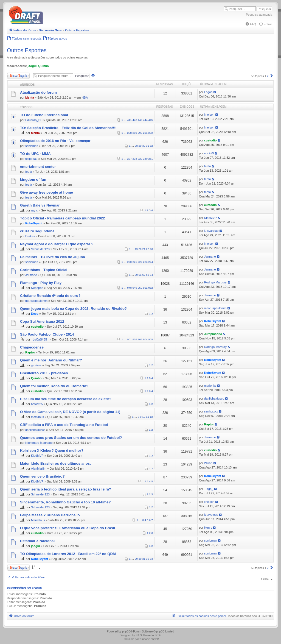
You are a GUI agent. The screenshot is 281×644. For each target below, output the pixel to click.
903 (140, 339)
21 (144, 249)
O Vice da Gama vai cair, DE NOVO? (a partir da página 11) (70, 412)
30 (144, 146)
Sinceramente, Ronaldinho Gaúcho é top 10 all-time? (65, 502)
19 (136, 249)
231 (151, 159)
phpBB (126, 632)
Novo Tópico (18, 76)
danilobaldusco (214, 398)
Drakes (30, 236)
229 (140, 159)
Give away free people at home (47, 192)
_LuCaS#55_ (40, 339)
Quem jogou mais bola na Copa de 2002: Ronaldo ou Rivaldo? (73, 309)
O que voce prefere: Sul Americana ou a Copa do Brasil (68, 528)
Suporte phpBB (150, 639)
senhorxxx (211, 411)
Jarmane (210, 257)
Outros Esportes (27, 50)
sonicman (32, 146)
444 (145, 120)
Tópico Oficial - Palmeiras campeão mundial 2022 (62, 218)
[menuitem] (251, 24)
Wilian (208, 463)
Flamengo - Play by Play (41, 283)
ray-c (34, 210)
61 (140, 275)
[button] (272, 76)
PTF (158, 635)
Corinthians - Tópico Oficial (44, 270)
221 (135, 262)
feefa (29, 172)
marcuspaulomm (36, 301)
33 (151, 559)
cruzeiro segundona (37, 231)
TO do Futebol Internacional (44, 115)
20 (140, 249)
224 (151, 262)
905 (151, 339)
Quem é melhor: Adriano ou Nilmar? (51, 360)
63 (147, 275)
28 (136, 146)
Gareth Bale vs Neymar (40, 205)
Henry (208, 528)
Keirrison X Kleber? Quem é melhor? (52, 451)
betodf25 (37, 404)
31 (147, 146)
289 (135, 133)
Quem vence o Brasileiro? (42, 476)
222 (140, 262)
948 (130, 288)
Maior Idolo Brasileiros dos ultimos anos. (55, 463)
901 (130, 339)
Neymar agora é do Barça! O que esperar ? (57, 244)
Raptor (30, 352)
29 (140, 146)
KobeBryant (34, 223)
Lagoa (208, 92)
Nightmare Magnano (39, 443)
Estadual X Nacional (37, 541)
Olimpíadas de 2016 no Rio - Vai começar (55, 141)
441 (130, 120)
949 (135, 288)
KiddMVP (210, 218)
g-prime (36, 365)
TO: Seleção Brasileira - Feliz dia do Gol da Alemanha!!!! (68, 128)
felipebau (31, 159)
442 (135, 120)
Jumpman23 (213, 334)
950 (140, 288)
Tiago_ (209, 489)
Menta (30, 97)
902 (135, 339)
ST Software (143, 635)
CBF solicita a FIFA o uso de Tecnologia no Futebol (64, 425)
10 (144, 417)
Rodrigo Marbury (215, 282)
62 (144, 275)
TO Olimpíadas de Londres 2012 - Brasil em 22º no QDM (68, 554)
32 (151, 146)
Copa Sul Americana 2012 (42, 321)
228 (135, 159)
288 (130, 133)
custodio (210, 140)
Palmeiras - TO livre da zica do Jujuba (53, 257)
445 (151, 120)
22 (147, 249)
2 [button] (268, 76)
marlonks (210, 386)
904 (145, 339)
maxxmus (37, 417)
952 (151, 288)
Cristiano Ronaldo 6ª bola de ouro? (50, 296)
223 (145, 262)
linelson (209, 115)
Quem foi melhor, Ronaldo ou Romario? (54, 386)
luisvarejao (211, 231)
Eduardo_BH (34, 120)
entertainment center (38, 167)
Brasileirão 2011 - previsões (44, 373)
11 (147, 417)
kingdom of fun (33, 179)
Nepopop (37, 288)
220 (130, 262)
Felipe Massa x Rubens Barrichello (50, 515)
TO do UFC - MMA (35, 154)
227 (130, 159)
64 (151, 275)
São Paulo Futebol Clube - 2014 (47, 334)
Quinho (43, 66)
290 (140, 133)
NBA (85, 97)
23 (151, 249)
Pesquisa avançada (259, 15)
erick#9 (209, 153)
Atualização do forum (38, 92)
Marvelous (38, 520)
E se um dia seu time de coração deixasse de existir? (66, 399)
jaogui (32, 66)
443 (140, 120)
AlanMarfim (39, 469)
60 (136, 275)
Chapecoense (32, 347)
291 (145, 133)
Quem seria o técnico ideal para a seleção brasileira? (66, 489)
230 (145, 159)
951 (145, 288)
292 (151, 133)
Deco (35, 314)
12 (151, 417)
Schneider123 (40, 249)
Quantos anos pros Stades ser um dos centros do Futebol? (71, 438)
